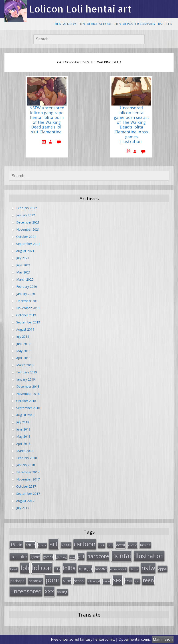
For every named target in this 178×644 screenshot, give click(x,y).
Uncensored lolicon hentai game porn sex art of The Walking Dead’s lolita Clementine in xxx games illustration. (131, 125)
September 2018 (28, 408)
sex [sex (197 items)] (117, 580)
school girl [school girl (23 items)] (94, 581)
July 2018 (23, 422)
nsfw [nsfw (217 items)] (148, 568)
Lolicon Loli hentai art (80, 9)
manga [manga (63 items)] (85, 569)
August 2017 (25, 501)
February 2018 (27, 458)
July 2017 (23, 508)
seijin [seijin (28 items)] (106, 581)
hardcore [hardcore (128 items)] (98, 556)
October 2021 (26, 237)
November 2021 (28, 229)
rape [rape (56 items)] (67, 581)
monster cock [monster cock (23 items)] (118, 569)
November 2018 (28, 394)
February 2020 (27, 287)
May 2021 (23, 272)
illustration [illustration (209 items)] (149, 556)
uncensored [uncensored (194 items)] (26, 591)
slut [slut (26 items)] (137, 581)
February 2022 (27, 208)
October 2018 (26, 401)
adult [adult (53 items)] (30, 545)
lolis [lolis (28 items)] (57, 569)
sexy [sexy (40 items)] (128, 581)
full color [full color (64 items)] (19, 557)
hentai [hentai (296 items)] (122, 556)
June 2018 (23, 429)
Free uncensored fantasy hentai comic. (83, 639)
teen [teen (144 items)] (148, 580)
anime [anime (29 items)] (42, 545)
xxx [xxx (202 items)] (49, 591)
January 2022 (26, 215)
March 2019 (25, 365)
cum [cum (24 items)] (110, 545)
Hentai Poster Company (135, 24)
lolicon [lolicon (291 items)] (42, 568)
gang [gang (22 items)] (72, 557)
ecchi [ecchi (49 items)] (121, 545)
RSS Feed (165, 24)
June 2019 (23, 344)
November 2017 (28, 479)
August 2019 (25, 329)
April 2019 (23, 358)
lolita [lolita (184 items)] (69, 568)
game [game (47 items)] (35, 557)
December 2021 (28, 222)
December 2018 (28, 386)
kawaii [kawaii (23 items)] (14, 569)
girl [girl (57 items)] (81, 557)
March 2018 (25, 451)
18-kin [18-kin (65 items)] (16, 545)
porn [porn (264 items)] (53, 580)
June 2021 (23, 265)
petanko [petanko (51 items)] (35, 581)
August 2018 (25, 415)
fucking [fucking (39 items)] (145, 545)
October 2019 (26, 315)
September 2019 (28, 322)
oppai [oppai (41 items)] (162, 569)
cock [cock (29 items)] (102, 545)
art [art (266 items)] (54, 544)
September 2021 (28, 244)
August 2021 (25, 251)
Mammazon (163, 639)
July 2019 (23, 336)
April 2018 (23, 444)
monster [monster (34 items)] (101, 569)
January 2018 (26, 465)
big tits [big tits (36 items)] (66, 545)
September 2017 (28, 494)
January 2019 (26, 379)
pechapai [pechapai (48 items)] (18, 581)
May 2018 (23, 436)
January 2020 (26, 294)
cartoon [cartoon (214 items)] (85, 544)
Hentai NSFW (65, 24)
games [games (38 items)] (48, 557)
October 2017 (26, 486)
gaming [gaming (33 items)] (61, 557)
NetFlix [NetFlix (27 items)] (134, 569)
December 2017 (28, 472)
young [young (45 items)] (62, 592)
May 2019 (23, 351)
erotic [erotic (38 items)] (132, 545)
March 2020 (25, 279)
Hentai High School (95, 24)
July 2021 (23, 258)
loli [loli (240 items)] (25, 568)
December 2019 (28, 301)
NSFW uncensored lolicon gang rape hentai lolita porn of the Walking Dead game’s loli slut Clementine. (47, 120)
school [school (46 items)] (79, 581)
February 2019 (27, 372)
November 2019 (28, 308)
